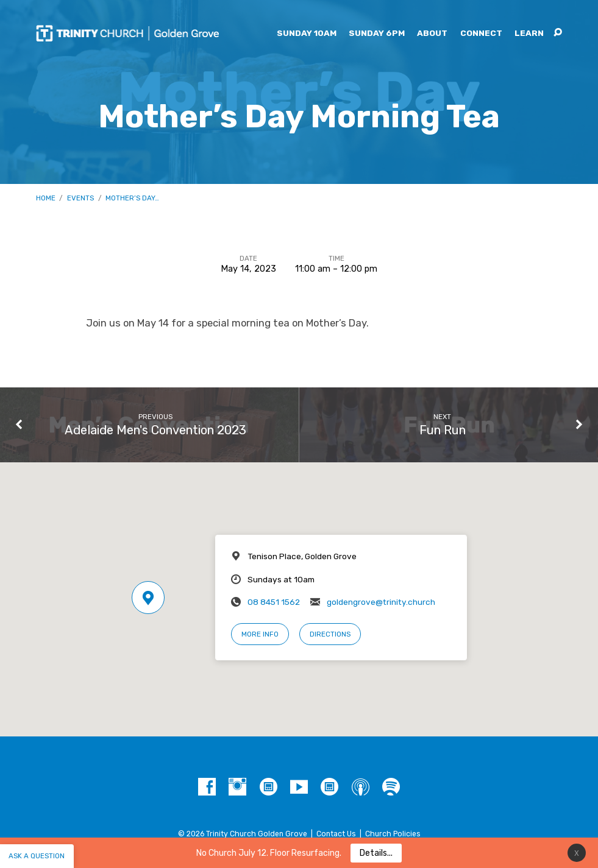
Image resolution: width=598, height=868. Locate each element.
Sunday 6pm (377, 34)
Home (46, 198)
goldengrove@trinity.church (381, 602)
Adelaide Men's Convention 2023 (155, 430)
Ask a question (37, 856)
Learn (529, 34)
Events (80, 198)
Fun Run (443, 430)
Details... (376, 853)
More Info (260, 634)
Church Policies (393, 834)
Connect (481, 34)
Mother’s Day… (132, 198)
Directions (330, 634)
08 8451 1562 (274, 602)
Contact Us (336, 834)
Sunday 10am (307, 34)
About (432, 34)
